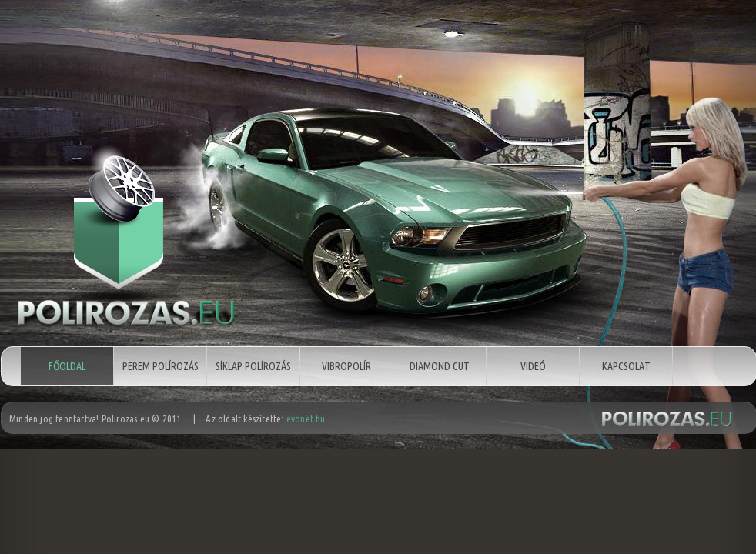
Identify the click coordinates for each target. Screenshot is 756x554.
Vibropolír (346, 366)
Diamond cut (440, 366)
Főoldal (67, 366)
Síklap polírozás (253, 366)
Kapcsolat (626, 366)
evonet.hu (306, 421)
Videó (533, 366)
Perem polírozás (161, 366)
